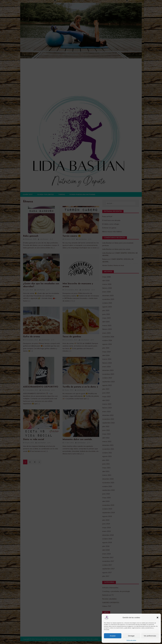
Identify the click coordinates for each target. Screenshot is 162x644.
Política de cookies (131, 640)
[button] (157, 618)
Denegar (131, 636)
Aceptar (113, 636)
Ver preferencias (150, 636)
